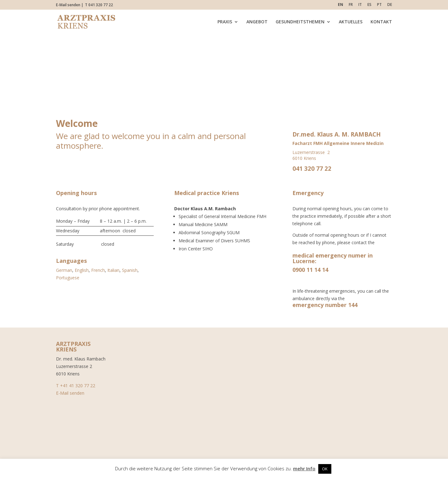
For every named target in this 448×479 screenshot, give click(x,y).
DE (390, 5)
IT (360, 5)
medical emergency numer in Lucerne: (333, 258)
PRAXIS (225, 22)
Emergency (308, 193)
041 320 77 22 (312, 169)
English (82, 270)
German (64, 270)
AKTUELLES (351, 22)
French (98, 270)
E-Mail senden (68, 5)
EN (341, 5)
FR (351, 5)
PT (379, 5)
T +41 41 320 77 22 (76, 386)
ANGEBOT (257, 22)
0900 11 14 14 (310, 270)
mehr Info (304, 468)
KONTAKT (381, 22)
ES (369, 5)
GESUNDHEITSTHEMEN (300, 22)
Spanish (130, 270)
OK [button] (325, 469)
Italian (113, 270)
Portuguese (68, 278)
